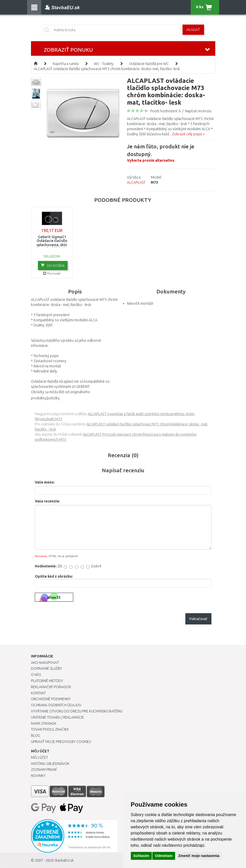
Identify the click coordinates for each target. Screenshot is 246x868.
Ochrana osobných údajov (56, 705)
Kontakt (38, 693)
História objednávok (50, 764)
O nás (36, 675)
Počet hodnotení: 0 (165, 111)
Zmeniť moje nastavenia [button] (199, 856)
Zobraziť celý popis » (188, 134)
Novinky (38, 776)
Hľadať (193, 30)
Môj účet (39, 757)
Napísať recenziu (198, 111)
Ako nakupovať (45, 663)
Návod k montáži (140, 303)
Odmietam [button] (164, 856)
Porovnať (52, 273)
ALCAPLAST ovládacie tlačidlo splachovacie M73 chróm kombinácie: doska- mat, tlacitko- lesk (107, 69)
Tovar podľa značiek (50, 729)
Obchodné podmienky (51, 699)
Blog (36, 735)
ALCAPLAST (136, 182)
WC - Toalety (104, 64)
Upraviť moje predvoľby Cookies (61, 742)
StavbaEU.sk (64, 860)
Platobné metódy (47, 681)
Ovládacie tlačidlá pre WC (149, 64)
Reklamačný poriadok (51, 687)
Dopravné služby (46, 668)
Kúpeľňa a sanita (66, 64)
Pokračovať (198, 619)
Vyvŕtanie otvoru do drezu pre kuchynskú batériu (77, 711)
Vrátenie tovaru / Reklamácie (57, 717)
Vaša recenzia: (47, 501)
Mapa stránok (44, 723)
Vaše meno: (45, 482)
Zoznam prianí (44, 770)
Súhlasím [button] (141, 856)
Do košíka (53, 265)
